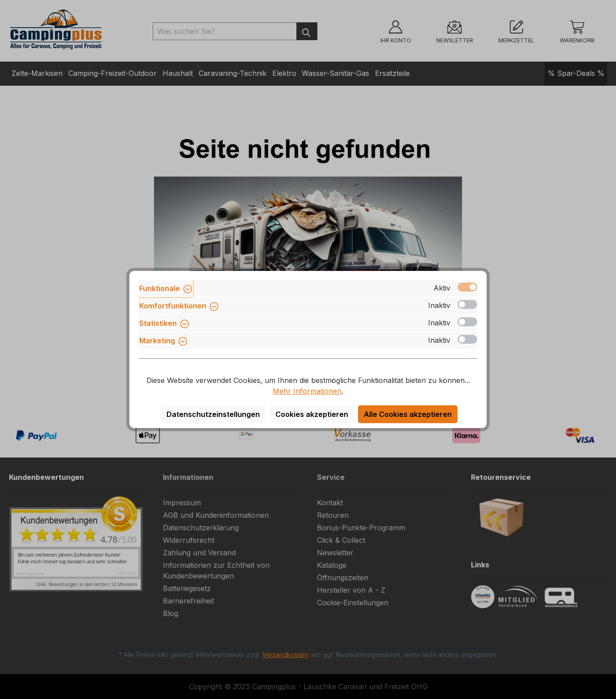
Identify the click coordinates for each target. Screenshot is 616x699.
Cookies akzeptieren (312, 414)
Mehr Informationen (307, 391)
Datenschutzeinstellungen (213, 414)
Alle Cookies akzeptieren (408, 414)
